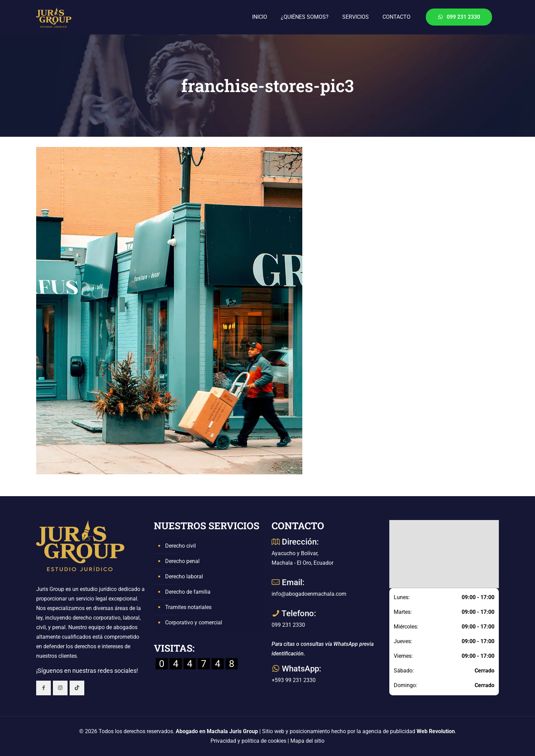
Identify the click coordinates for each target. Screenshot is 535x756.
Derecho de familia (188, 592)
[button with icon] (44, 688)
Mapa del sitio (307, 741)
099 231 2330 (459, 17)
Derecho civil (180, 546)
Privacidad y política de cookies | (250, 741)
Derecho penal (182, 561)
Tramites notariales (188, 607)
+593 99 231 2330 (294, 680)
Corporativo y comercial (194, 622)
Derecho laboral (184, 576)
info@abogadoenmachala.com (309, 594)
